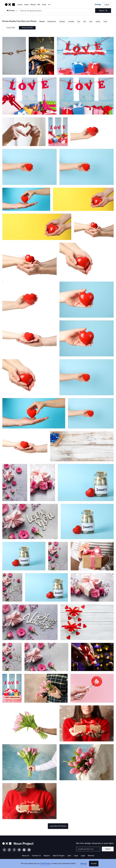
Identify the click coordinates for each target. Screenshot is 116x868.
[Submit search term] (103, 11)
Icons (26, 5)
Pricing (98, 4)
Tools (44, 5)
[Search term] (57, 11)
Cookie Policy (45, 864)
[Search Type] (12, 11)
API (39, 5)
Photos (33, 5)
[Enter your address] (88, 849)
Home (20, 5)
